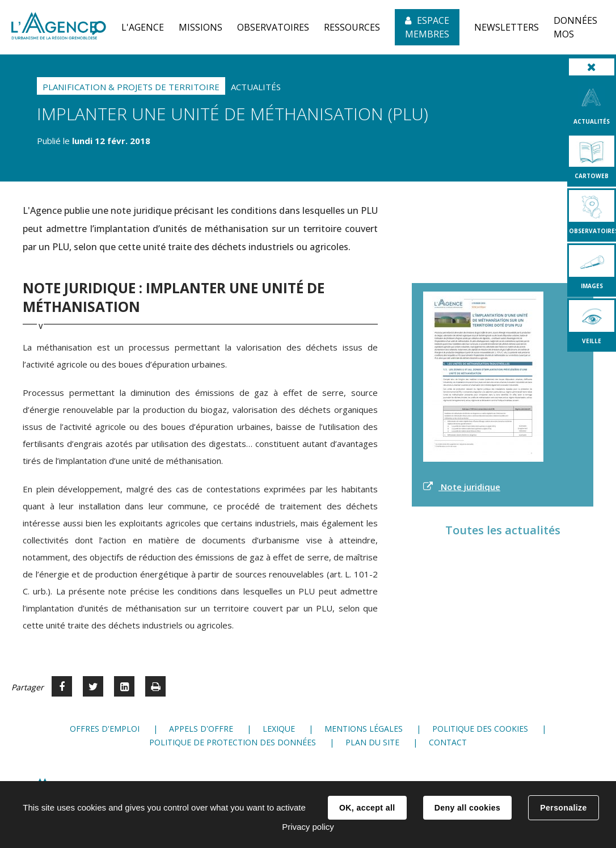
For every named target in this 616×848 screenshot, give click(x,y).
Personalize (563, 808)
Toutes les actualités (503, 530)
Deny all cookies (467, 808)
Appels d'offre (201, 729)
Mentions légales (364, 729)
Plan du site (372, 742)
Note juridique (469, 487)
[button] (143, 27)
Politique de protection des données (233, 742)
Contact (448, 742)
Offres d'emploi (105, 729)
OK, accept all (367, 808)
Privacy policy (308, 827)
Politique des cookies (480, 729)
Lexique (279, 729)
